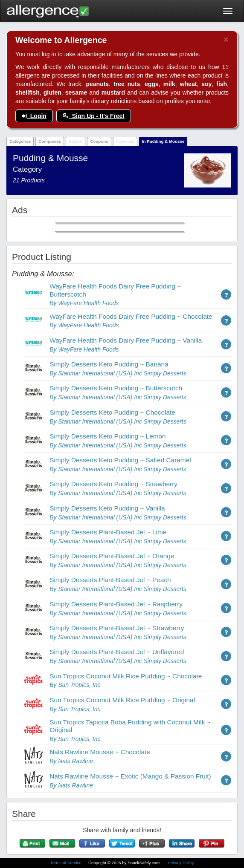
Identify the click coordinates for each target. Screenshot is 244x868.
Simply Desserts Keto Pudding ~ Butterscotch (116, 388)
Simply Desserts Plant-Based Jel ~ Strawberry (117, 628)
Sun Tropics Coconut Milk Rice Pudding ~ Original (122, 700)
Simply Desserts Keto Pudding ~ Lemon (107, 436)
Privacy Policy (181, 863)
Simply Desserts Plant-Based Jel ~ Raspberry (116, 604)
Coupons (99, 141)
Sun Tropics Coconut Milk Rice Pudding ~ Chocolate (126, 676)
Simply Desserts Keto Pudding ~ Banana (109, 364)
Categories (20, 141)
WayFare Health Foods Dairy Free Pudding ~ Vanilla (126, 340)
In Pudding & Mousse (163, 141)
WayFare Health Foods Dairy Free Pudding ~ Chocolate (131, 316)
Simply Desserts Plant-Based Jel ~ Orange (112, 556)
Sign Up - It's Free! (94, 116)
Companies (50, 141)
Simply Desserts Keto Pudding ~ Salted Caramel (120, 460)
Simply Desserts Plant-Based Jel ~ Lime (108, 532)
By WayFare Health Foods (84, 303)
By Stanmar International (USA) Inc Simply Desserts (118, 373)
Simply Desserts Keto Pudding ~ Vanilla (107, 508)
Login (34, 116)
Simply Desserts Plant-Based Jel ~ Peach (110, 580)
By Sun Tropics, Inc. (76, 685)
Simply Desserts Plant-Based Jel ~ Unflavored (117, 652)
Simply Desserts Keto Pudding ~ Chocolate (112, 412)
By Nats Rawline (71, 761)
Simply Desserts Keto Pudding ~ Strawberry (113, 484)
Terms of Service (67, 863)
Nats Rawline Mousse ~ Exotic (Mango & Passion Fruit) (130, 776)
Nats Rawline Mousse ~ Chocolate (100, 752)
